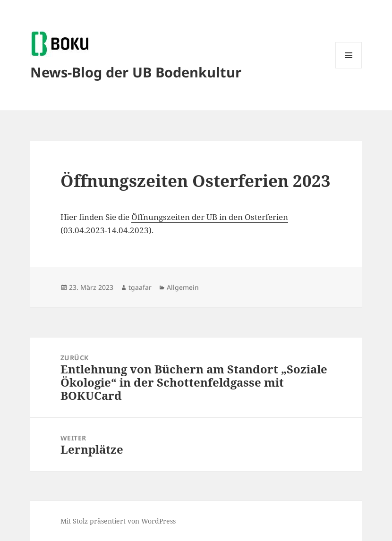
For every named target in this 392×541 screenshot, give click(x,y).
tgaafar (140, 287)
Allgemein (183, 287)
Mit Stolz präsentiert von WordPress (118, 521)
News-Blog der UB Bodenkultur (136, 72)
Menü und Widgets (349, 68)
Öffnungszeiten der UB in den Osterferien (210, 217)
